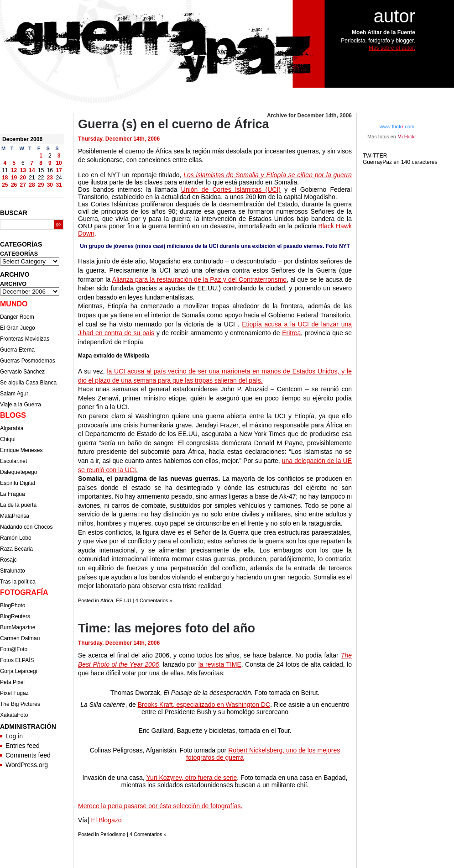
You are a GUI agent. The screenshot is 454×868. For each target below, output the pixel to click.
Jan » (28, 192)
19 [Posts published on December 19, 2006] (14, 178)
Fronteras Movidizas (25, 339)
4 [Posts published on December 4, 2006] (5, 163)
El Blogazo (107, 820)
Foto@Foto (14, 649)
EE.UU (124, 600)
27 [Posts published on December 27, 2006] (23, 185)
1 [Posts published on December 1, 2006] (41, 156)
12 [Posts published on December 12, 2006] (14, 170)
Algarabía (12, 428)
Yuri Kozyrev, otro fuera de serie (191, 778)
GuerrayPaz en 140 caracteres (401, 162)
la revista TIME (220, 664)
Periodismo (113, 834)
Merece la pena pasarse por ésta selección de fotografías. (160, 806)
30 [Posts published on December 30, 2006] (50, 185)
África (107, 600)
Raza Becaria (16, 549)
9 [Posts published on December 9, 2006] (50, 163)
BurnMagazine (18, 627)
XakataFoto (14, 715)
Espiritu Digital (18, 483)
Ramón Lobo (16, 538)
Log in (14, 736)
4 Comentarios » (154, 600)
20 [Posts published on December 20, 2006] (23, 178)
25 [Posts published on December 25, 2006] (5, 185)
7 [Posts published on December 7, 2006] (32, 163)
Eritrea (291, 333)
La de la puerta (18, 505)
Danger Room (17, 317)
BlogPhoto (13, 605)
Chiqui (8, 439)
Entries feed (23, 746)
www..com (397, 126)
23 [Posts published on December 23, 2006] (50, 178)
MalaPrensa (15, 516)
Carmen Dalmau (20, 638)
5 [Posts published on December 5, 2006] (14, 163)
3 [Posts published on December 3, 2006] (59, 156)
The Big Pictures (20, 704)
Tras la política (18, 582)
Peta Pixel (12, 682)
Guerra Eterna (17, 350)
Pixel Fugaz (14, 693)
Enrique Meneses (21, 450)
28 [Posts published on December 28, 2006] (32, 185)
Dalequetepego (18, 472)
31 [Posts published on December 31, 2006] (59, 185)
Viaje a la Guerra (21, 405)
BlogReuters (15, 616)
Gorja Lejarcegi (18, 671)
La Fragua (13, 494)
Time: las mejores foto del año (167, 628)
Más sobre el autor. (392, 48)
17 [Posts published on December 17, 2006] (59, 170)
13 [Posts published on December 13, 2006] (23, 170)
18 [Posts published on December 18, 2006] (5, 178)
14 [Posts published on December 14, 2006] (32, 170)
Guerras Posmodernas (28, 361)
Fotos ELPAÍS (17, 660)
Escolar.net (13, 461)
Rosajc (8, 560)
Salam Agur (14, 394)
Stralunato (13, 571)
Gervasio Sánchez (22, 372)
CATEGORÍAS (19, 254)
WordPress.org (27, 765)
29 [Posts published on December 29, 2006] (41, 185)
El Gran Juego (18, 328)
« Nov (8, 192)
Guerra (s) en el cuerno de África (174, 124)
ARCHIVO (13, 284)
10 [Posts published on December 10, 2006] (59, 163)
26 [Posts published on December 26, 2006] (14, 185)
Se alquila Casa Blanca (28, 383)
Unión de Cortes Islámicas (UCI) (231, 189)
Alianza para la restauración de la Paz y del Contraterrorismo (199, 279)
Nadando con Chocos (26, 527)
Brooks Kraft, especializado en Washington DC (204, 705)
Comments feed (28, 755)
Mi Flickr (407, 137)
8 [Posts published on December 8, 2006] (41, 163)
